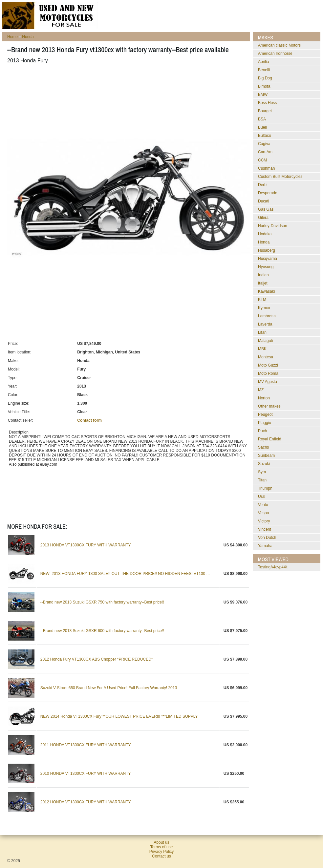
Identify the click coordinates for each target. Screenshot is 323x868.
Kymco (264, 308)
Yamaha (265, 546)
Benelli (264, 70)
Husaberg (267, 250)
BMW (263, 95)
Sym (262, 472)
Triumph (265, 488)
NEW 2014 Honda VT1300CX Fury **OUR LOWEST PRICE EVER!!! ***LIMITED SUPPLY (119, 716)
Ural (262, 497)
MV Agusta (268, 382)
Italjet (263, 283)
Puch (262, 431)
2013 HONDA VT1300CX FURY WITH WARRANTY (86, 545)
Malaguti (265, 341)
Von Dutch (267, 538)
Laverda (265, 324)
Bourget (265, 111)
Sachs (263, 447)
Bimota (264, 86)
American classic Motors (279, 45)
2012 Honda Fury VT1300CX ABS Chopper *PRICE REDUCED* (97, 659)
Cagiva (264, 144)
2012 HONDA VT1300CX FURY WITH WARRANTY (86, 802)
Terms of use (162, 847)
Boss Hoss (267, 103)
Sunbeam (266, 455)
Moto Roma (268, 373)
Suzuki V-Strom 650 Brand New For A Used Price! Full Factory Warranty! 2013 (109, 688)
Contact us (161, 856)
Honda (28, 37)
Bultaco (265, 136)
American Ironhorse (275, 53)
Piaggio (265, 423)
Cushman (266, 168)
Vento (263, 505)
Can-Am (265, 152)
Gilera (263, 218)
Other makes (269, 406)
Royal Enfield (270, 439)
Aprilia (263, 62)
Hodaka (265, 234)
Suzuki (264, 464)
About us (161, 842)
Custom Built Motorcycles (280, 177)
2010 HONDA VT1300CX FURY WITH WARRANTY (86, 773)
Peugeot (265, 414)
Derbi (263, 185)
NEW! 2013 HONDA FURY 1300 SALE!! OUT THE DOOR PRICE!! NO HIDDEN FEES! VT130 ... (125, 574)
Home (12, 37)
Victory (264, 521)
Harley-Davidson (273, 226)
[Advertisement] (127, 85)
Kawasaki (266, 291)
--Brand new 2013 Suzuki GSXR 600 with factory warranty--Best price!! (102, 631)
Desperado (268, 193)
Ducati (264, 201)
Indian (263, 275)
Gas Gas (266, 209)
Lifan (262, 332)
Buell (262, 127)
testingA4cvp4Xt (273, 567)
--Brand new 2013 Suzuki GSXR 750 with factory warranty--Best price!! (102, 602)
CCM (262, 160)
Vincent (265, 529)
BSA (262, 119)
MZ (261, 390)
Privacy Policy (162, 852)
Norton (264, 398)
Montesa (266, 357)
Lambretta (267, 316)
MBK (262, 349)
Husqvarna (268, 259)
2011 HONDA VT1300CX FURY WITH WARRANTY (86, 745)
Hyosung (266, 267)
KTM (262, 300)
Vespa (263, 513)
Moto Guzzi (268, 365)
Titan (262, 480)
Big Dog (265, 78)
